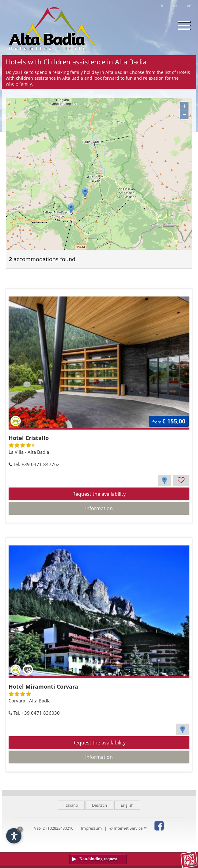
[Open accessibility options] (14, 836)
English (127, 805)
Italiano (71, 805)
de (175, 6)
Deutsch (99, 805)
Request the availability (99, 494)
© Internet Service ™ (128, 828)
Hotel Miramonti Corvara (43, 686)
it (162, 6)
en (189, 6)
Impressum (91, 828)
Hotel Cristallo (29, 438)
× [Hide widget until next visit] (20, 829)
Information (99, 508)
